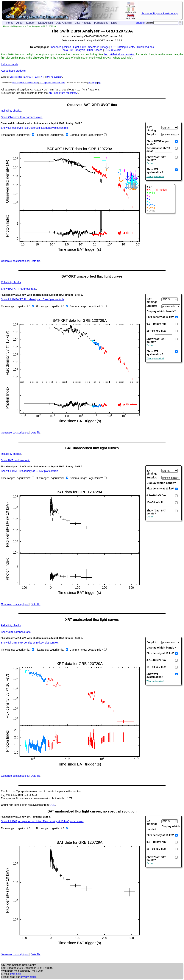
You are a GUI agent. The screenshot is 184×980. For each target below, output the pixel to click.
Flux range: (43, 135)
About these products (13, 71)
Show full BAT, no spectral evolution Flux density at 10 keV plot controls (42, 822)
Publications (101, 23)
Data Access (46, 23)
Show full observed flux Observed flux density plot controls (35, 128)
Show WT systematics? (155, 171)
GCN (52, 805)
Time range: (8, 135)
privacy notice (29, 977)
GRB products (18, 26)
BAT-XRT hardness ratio (19, 289)
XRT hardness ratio (16, 632)
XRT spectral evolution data (52, 83)
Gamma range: (78, 135)
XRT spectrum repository (63, 93)
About (20, 23)
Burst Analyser (33, 26)
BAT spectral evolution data (25, 83)
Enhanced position (60, 47)
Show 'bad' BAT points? (156, 159)
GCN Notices (95, 50)
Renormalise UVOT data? (158, 150)
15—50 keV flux (156, 331)
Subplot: (152, 135)
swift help (15, 974)
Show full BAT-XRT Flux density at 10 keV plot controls (33, 300)
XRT (43, 77)
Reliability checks (11, 111)
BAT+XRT (29, 77)
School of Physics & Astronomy (160, 13)
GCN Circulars (113, 50)
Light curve (79, 47)
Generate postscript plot (15, 261)
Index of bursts (10, 65)
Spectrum (94, 47)
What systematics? (155, 177)
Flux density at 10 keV (160, 317)
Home (10, 23)
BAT (37, 77)
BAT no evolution (54, 77)
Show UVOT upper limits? (158, 143)
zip (99, 83)
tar (89, 83)
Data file (36, 261)
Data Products (83, 23)
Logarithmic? (23, 135)
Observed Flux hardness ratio (22, 118)
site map (140, 22)
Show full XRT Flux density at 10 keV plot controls (30, 643)
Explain (150, 164)
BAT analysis (77, 50)
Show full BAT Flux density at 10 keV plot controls (30, 471)
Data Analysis (64, 23)
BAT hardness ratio (16, 461)
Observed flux (16, 77)
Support (31, 23)
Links (114, 23)
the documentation (119, 55)
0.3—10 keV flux (156, 324)
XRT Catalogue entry (123, 47)
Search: (149, 23)
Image (105, 47)
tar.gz (94, 83)
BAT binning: (152, 129)
